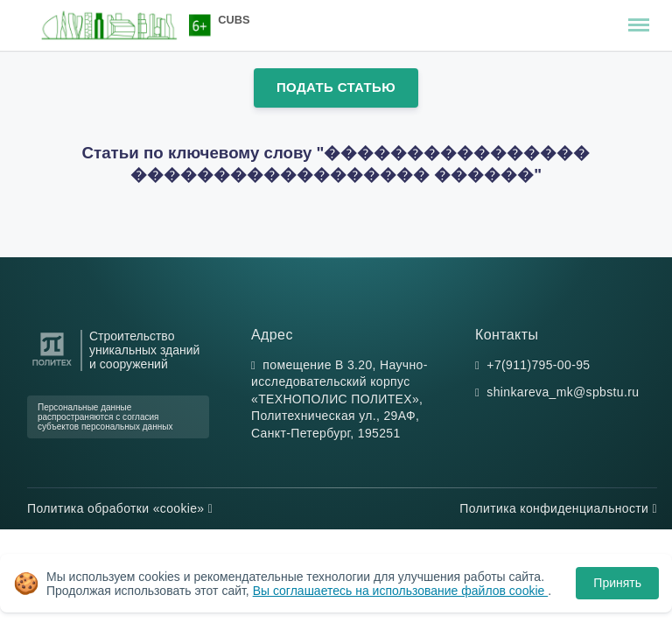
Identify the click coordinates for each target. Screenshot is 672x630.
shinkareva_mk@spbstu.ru (563, 392)
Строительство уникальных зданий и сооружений (144, 350)
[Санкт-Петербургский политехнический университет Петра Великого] (52, 366)
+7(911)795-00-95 (538, 365)
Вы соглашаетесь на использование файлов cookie (401, 591)
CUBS (234, 20)
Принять (617, 583)
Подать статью (336, 87)
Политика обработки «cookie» (120, 508)
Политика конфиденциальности (558, 508)
